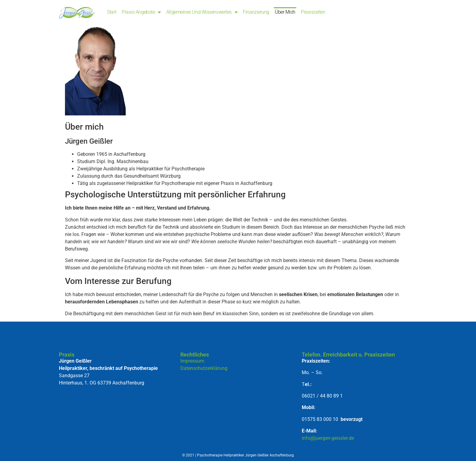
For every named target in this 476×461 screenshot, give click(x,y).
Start (112, 12)
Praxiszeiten (313, 12)
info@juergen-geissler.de (328, 438)
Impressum (192, 361)
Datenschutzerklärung (204, 368)
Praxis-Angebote (141, 12)
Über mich (285, 12)
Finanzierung (256, 12)
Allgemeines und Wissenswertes (202, 12)
